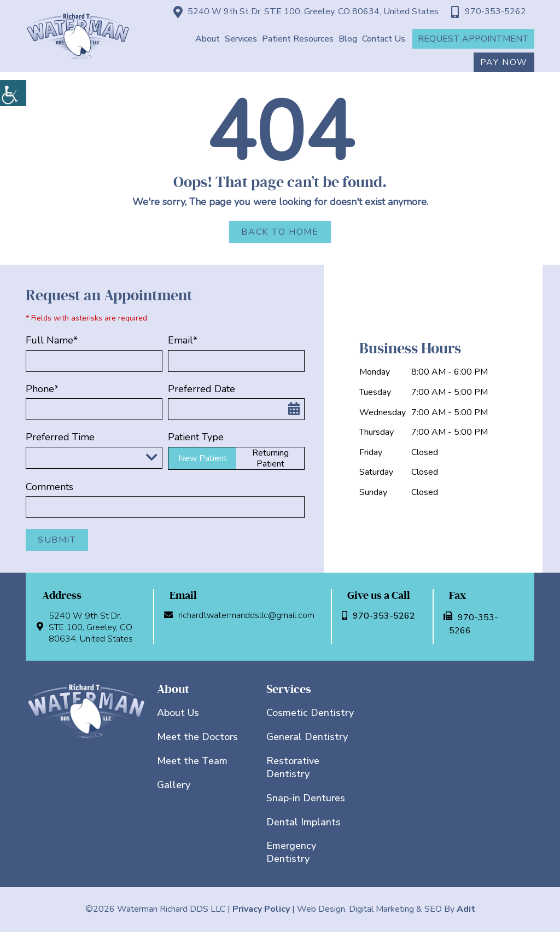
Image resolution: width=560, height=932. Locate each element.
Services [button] (241, 39)
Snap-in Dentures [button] (306, 798)
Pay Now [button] (504, 62)
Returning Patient (270, 458)
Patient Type (196, 437)
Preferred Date (202, 389)
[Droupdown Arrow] (151, 458)
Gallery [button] (174, 785)
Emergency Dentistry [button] (291, 852)
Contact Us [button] (384, 39)
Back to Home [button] (280, 232)
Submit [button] (57, 540)
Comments (49, 487)
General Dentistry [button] (307, 737)
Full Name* (52, 340)
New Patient (203, 458)
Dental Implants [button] (304, 822)
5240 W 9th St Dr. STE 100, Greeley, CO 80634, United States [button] (306, 12)
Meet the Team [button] (192, 761)
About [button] (208, 39)
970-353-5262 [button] (489, 12)
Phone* (42, 389)
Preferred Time (60, 437)
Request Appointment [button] (473, 39)
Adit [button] (466, 909)
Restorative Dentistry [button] (293, 767)
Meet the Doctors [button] (197, 737)
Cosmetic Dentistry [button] (310, 713)
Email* (183, 340)
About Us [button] (178, 713)
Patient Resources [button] (298, 39)
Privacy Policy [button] (261, 909)
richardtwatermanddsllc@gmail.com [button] (242, 616)
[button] (13, 93)
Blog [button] (348, 39)
